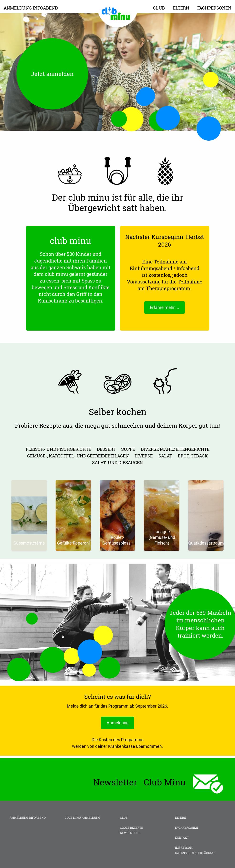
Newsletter (130, 833)
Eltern (181, 8)
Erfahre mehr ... (164, 307)
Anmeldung (118, 723)
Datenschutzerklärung (195, 853)
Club (159, 8)
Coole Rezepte (132, 828)
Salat (165, 456)
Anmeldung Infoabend (31, 8)
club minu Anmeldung (82, 818)
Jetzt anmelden (52, 74)
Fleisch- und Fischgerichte (58, 449)
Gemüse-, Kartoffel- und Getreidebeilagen (78, 456)
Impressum (184, 848)
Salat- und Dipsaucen (117, 462)
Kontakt (182, 838)
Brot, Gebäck (193, 456)
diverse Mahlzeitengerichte (175, 449)
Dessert (106, 449)
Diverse (144, 456)
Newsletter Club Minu (139, 782)
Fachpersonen (214, 8)
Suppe (128, 449)
